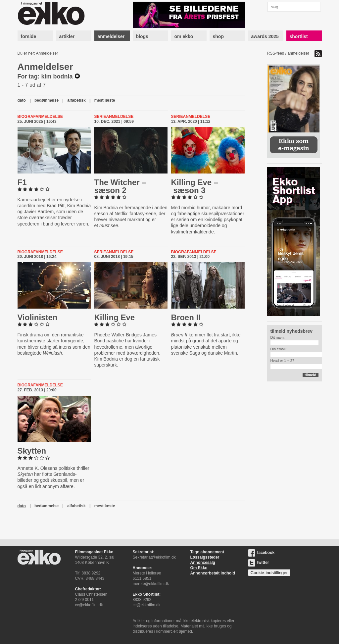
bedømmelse (47, 100)
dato (22, 100)
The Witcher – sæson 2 (120, 186)
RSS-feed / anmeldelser (288, 53)
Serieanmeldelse (114, 117)
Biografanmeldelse (40, 117)
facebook (261, 553)
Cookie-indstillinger (269, 573)
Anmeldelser (47, 53)
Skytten (32, 451)
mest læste (105, 100)
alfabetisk (76, 100)
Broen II (186, 317)
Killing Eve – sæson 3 (195, 186)
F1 (22, 182)
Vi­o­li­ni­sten (38, 317)
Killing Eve (114, 317)
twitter (259, 563)
